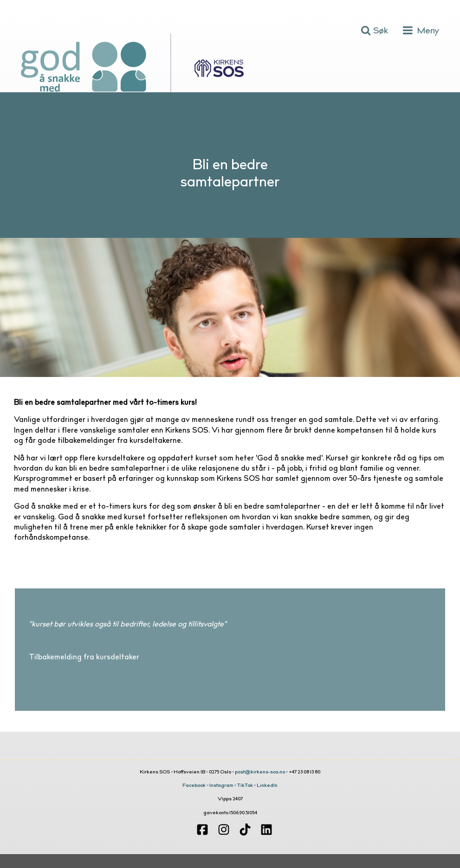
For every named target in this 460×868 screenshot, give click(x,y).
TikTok (245, 786)
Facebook (194, 786)
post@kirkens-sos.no (260, 772)
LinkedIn (267, 786)
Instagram (221, 786)
